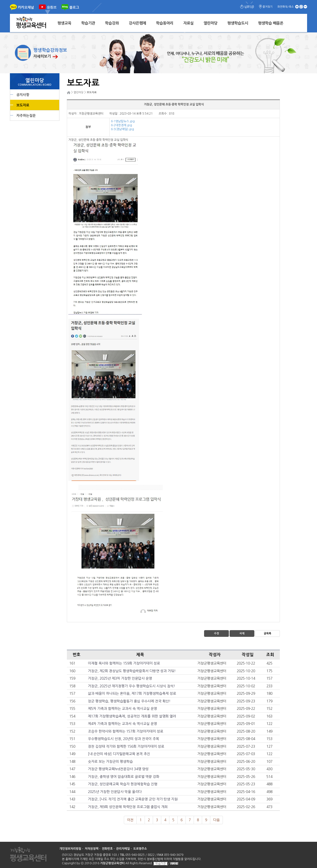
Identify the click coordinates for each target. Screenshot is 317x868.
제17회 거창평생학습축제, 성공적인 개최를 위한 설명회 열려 (132, 716)
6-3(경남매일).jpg (122, 129)
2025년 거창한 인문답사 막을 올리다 (115, 792)
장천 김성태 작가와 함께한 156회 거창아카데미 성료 (126, 746)
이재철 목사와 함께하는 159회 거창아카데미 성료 (124, 663)
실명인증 (249, 7)
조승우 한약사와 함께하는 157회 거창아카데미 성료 (126, 731)
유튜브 (52, 7)
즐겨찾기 (267, 7)
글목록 (267, 633)
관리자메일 (123, 849)
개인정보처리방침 (70, 849)
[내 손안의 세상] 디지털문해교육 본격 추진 (119, 754)
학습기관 (88, 23)
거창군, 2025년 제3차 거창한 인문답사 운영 (120, 678)
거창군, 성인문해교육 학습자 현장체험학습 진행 (123, 784)
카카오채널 (26, 7)
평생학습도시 (238, 23)
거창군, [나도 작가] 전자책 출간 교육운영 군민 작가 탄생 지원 (133, 799)
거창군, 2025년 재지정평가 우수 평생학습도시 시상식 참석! (132, 686)
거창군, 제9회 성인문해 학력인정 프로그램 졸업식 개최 (128, 807)
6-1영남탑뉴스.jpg (123, 121)
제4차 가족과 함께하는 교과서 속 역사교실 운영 (122, 724)
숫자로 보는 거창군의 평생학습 (110, 762)
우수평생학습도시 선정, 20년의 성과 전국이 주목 (123, 739)
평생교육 (64, 23)
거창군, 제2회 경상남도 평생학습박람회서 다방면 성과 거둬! (132, 671)
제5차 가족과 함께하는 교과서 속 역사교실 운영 (122, 709)
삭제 (242, 633)
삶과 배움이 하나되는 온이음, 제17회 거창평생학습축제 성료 (132, 694)
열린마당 (211, 23)
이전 (130, 820)
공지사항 (23, 95)
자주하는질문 (26, 116)
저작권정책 (92, 849)
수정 (216, 633)
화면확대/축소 (286, 7)
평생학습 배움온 (271, 23)
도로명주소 (140, 849)
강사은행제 (137, 23)
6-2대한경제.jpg (121, 125)
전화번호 (107, 849)
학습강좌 (112, 23)
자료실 (188, 23)
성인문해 (174, 863)
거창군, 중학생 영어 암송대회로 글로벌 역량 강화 (124, 777)
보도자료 (23, 105)
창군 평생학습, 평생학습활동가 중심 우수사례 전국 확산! (129, 701)
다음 (216, 820)
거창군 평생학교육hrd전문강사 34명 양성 (118, 769)
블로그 (74, 7)
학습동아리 (165, 23)
